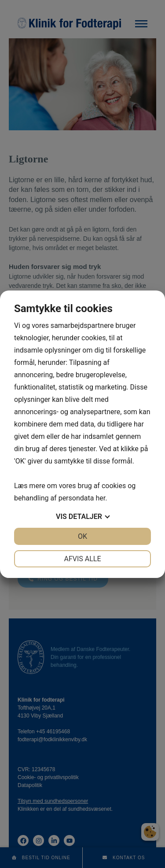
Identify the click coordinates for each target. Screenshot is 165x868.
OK (82, 536)
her (100, 498)
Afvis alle (82, 559)
